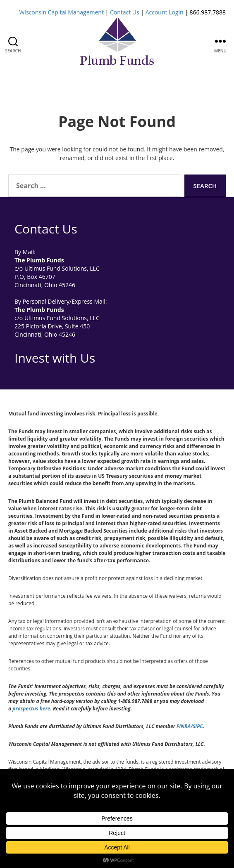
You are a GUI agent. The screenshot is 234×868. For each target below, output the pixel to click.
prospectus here (31, 709)
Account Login (165, 12)
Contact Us (125, 12)
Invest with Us (55, 358)
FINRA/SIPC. (190, 726)
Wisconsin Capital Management (61, 12)
